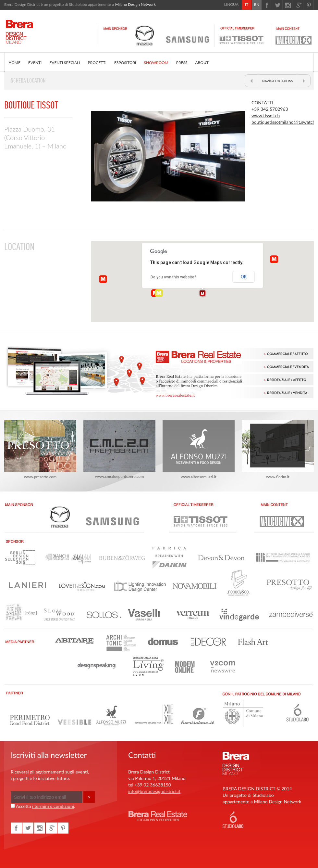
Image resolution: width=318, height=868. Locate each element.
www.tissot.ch (266, 115)
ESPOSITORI (125, 63)
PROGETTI (97, 63)
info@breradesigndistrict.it (154, 791)
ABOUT (202, 63)
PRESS (182, 63)
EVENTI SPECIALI (65, 63)
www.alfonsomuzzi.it (199, 450)
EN (257, 4)
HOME (14, 63)
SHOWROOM (156, 63)
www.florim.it (278, 450)
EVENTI (35, 63)
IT (247, 4)
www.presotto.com (40, 450)
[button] (202, 294)
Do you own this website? (173, 277)
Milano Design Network (135, 4)
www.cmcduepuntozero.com (119, 449)
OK (244, 277)
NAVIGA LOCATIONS (278, 81)
